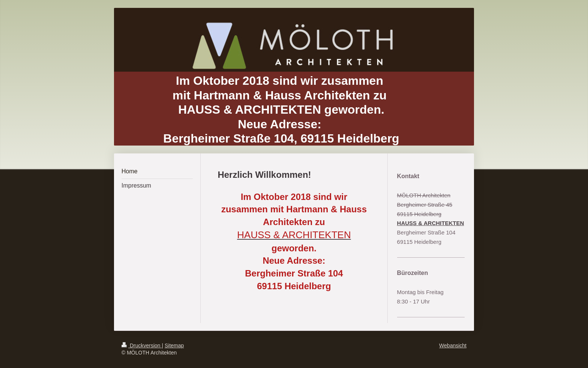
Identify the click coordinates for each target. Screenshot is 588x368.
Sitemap (174, 345)
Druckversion (142, 345)
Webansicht (453, 345)
